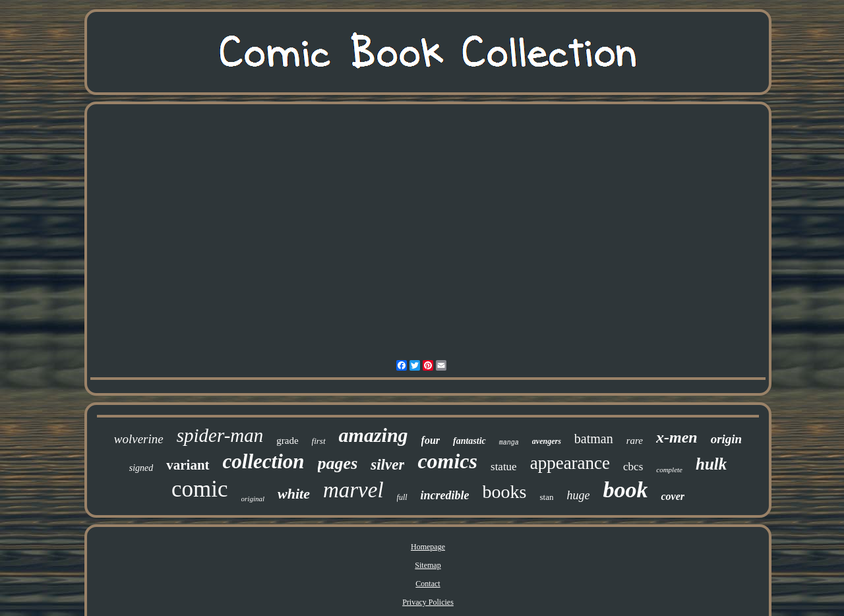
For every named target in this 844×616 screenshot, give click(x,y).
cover (673, 496)
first (319, 441)
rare (635, 441)
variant (188, 465)
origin (727, 439)
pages (338, 463)
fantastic (469, 441)
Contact (428, 584)
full (402, 497)
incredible (445, 495)
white (294, 494)
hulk (711, 464)
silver (387, 465)
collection (264, 461)
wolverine (139, 439)
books (505, 492)
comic (200, 489)
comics (447, 461)
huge (578, 495)
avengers (547, 441)
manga (509, 443)
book (625, 490)
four (431, 440)
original (253, 499)
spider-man (220, 435)
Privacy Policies (428, 602)
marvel (353, 490)
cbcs (633, 467)
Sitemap (428, 565)
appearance (570, 463)
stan (546, 497)
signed (141, 468)
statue (504, 467)
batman (594, 439)
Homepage (428, 547)
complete (669, 470)
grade (287, 441)
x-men (677, 437)
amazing (374, 435)
